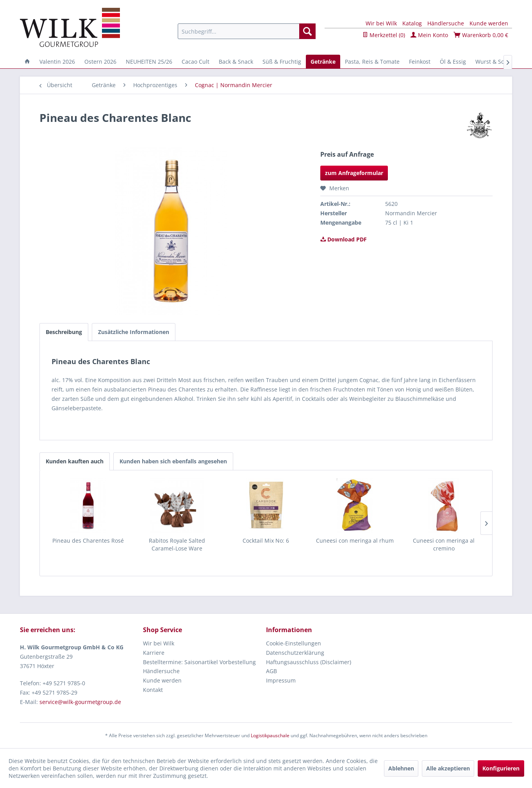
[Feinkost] (420, 62)
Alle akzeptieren (448, 768)
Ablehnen (401, 768)
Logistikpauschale (270, 735)
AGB (271, 671)
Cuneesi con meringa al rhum (355, 541)
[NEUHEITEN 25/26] (149, 62)
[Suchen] (307, 31)
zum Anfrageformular (354, 173)
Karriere (154, 653)
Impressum (281, 680)
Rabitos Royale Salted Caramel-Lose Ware (177, 544)
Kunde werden (489, 23)
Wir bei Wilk (381, 23)
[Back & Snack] (236, 62)
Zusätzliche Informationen (134, 332)
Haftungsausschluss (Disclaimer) (309, 662)
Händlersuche (446, 23)
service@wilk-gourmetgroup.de (80, 702)
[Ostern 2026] (100, 62)
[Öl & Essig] (453, 62)
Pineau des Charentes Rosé (88, 541)
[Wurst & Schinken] (499, 62)
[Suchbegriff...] (247, 31)
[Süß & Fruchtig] (282, 62)
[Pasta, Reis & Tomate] (372, 62)
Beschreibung (64, 332)
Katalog (412, 23)
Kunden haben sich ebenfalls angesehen (173, 461)
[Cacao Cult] (195, 62)
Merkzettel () (384, 35)
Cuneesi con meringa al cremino (444, 544)
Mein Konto (429, 35)
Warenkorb (481, 35)
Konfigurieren (501, 768)
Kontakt (153, 690)
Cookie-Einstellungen (294, 643)
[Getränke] (323, 62)
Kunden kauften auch (75, 461)
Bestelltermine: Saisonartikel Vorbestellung (199, 662)
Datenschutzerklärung (295, 653)
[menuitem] (247, 31)
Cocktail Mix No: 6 (266, 541)
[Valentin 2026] (57, 62)
